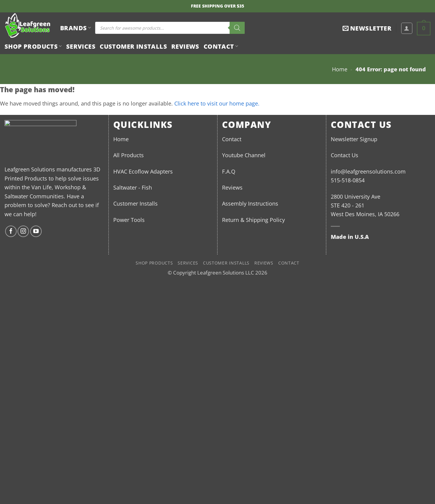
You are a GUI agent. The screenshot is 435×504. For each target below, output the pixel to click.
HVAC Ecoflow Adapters (143, 171)
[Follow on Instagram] (23, 231)
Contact (221, 46)
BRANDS (76, 28)
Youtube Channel (244, 155)
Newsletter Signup (354, 139)
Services (81, 46)
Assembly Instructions (250, 203)
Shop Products (33, 46)
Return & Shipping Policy (253, 220)
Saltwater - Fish (133, 187)
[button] (367, 28)
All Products (129, 155)
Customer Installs (133, 46)
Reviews (185, 46)
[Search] (237, 28)
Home (340, 69)
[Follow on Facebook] (11, 231)
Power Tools (129, 220)
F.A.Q (229, 171)
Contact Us (345, 155)
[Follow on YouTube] (36, 231)
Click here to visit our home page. (217, 103)
